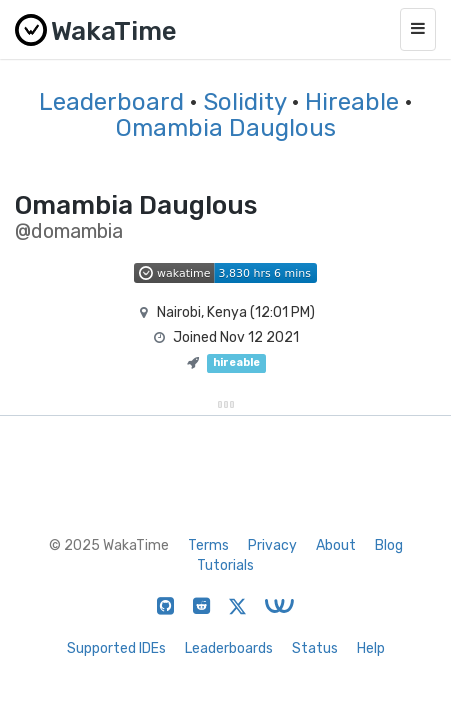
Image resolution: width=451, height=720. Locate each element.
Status (315, 648)
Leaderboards (229, 648)
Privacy (272, 545)
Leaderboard (111, 102)
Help (371, 648)
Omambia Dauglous (226, 128)
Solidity (244, 102)
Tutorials (225, 565)
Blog (389, 545)
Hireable (352, 102)
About (336, 545)
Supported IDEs (116, 648)
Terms (208, 545)
